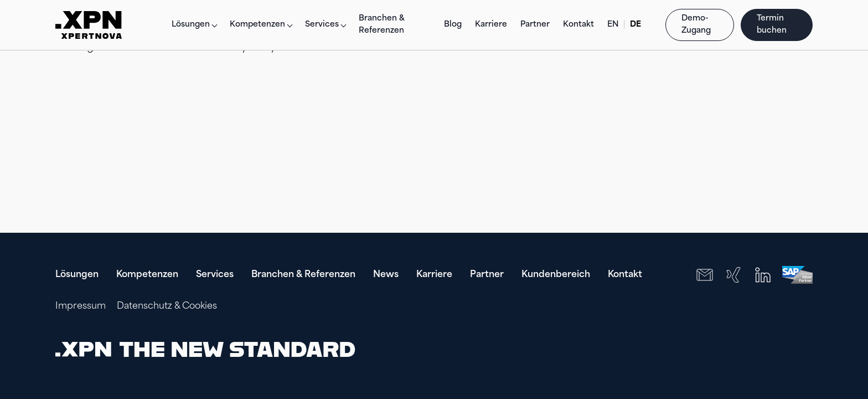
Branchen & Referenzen (382, 25)
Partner (535, 25)
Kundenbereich (556, 275)
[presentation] (742, 349)
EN (613, 25)
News (386, 275)
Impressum (81, 306)
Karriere (491, 25)
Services (215, 275)
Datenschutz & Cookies (167, 306)
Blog (453, 25)
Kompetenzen (147, 275)
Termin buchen (773, 25)
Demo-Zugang (696, 25)
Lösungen (191, 25)
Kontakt (578, 25)
